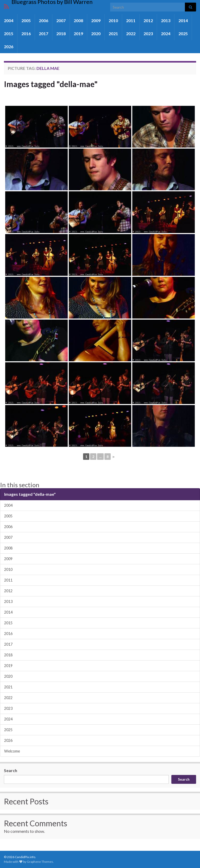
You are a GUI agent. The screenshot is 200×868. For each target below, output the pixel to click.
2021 (113, 33)
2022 (131, 33)
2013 (166, 20)
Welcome (12, 751)
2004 (9, 20)
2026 (9, 47)
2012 (148, 20)
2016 (26, 33)
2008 (78, 20)
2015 (9, 33)
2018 (61, 33)
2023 (148, 33)
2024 (166, 33)
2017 (43, 33)
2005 (26, 20)
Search (11, 770)
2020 (96, 33)
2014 (183, 20)
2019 (78, 33)
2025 (183, 33)
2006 (43, 20)
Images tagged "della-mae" (51, 84)
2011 (131, 20)
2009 (96, 20)
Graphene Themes (40, 862)
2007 (61, 20)
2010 (113, 20)
